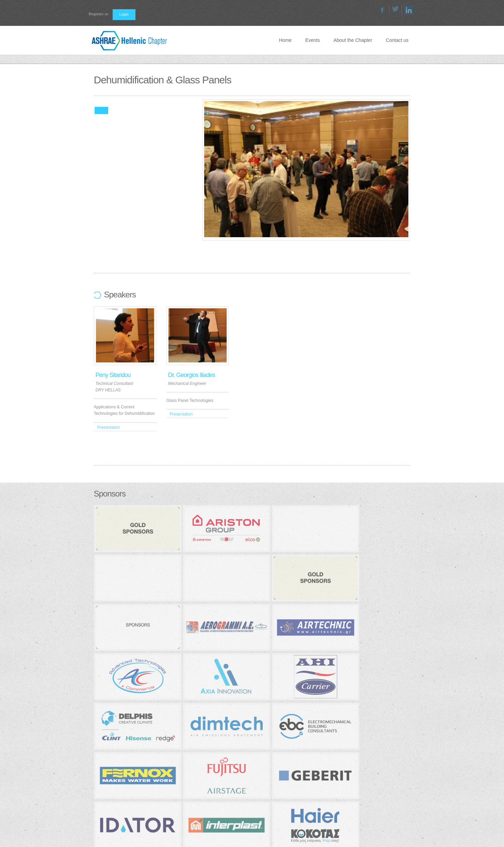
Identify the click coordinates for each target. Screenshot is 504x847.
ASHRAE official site (221, 782)
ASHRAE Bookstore (221, 764)
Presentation (109, 427)
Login (124, 14)
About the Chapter (353, 40)
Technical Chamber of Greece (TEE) (235, 791)
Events (313, 40)
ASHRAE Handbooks (222, 773)
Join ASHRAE (215, 755)
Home (285, 40)
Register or (99, 14)
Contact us (397, 40)
